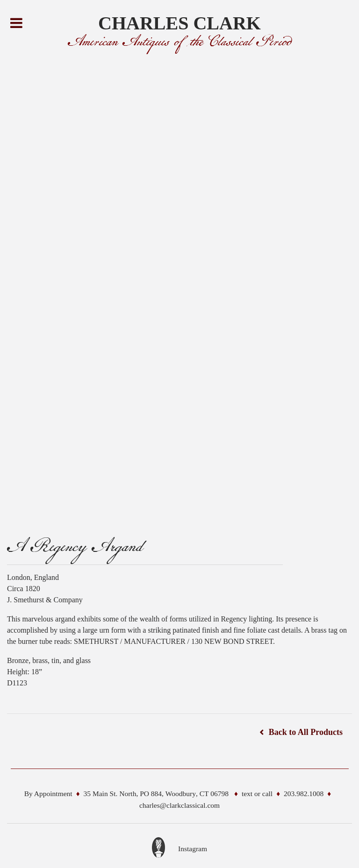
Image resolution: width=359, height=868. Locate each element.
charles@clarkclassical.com (179, 805)
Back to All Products (306, 732)
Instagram (193, 849)
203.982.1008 (304, 794)
